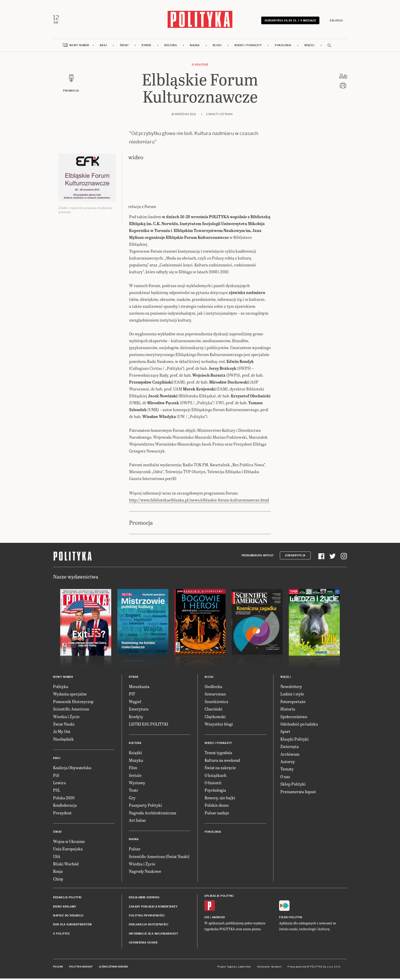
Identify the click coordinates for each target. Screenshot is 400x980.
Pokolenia (283, 47)
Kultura (171, 47)
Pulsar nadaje (217, 814)
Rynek (146, 47)
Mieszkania (139, 688)
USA (57, 858)
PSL (57, 792)
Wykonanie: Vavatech (269, 968)
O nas (285, 778)
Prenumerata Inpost (258, 557)
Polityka (61, 688)
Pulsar (135, 850)
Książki (135, 754)
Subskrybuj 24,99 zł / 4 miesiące (289, 21)
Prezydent (62, 814)
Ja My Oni (62, 733)
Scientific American (71, 710)
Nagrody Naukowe (145, 873)
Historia (288, 710)
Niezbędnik (63, 740)
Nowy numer (79, 47)
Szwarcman (215, 695)
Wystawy (137, 784)
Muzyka (136, 761)
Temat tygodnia (218, 754)
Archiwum (290, 755)
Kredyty (136, 718)
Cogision (232, 968)
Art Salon (137, 821)
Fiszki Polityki (291, 919)
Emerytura (139, 710)
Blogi (217, 47)
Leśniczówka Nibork (113, 968)
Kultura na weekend (222, 761)
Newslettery (291, 688)
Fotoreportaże (293, 703)
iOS (207, 919)
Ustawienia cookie (143, 944)
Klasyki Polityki (295, 740)
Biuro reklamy (65, 908)
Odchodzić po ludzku (299, 725)
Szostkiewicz (216, 703)
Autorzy (288, 763)
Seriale (135, 776)
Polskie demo (217, 807)
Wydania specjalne (70, 695)
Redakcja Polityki (67, 899)
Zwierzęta (290, 748)
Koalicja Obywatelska (72, 769)
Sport (285, 733)
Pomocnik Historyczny (73, 703)
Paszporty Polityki (145, 807)
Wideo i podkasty (248, 47)
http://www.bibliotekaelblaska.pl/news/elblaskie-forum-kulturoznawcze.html (199, 501)
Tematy (287, 770)
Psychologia (215, 792)
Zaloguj (335, 21)
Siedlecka (213, 688)
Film (133, 769)
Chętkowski (215, 718)
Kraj (103, 47)
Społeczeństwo (294, 718)
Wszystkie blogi (219, 725)
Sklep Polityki (293, 785)
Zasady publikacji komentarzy (153, 908)
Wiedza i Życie (66, 718)
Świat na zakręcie (220, 769)
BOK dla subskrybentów (73, 926)
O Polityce (200, 66)
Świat (124, 47)
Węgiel (135, 703)
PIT (132, 695)
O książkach (215, 776)
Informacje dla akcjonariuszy (153, 935)
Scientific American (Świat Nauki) (159, 858)
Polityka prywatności (147, 917)
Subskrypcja (295, 557)
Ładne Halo (245, 968)
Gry (132, 799)
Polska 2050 (64, 799)
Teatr (134, 792)
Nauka (195, 47)
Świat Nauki (64, 725)
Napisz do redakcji (68, 917)
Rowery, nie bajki (220, 799)
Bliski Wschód (66, 865)
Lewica (59, 784)
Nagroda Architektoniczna (153, 814)
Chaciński (214, 710)
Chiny (58, 880)
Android (218, 919)
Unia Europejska (68, 850)
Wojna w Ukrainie (69, 843)
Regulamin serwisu (144, 899)
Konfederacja (65, 807)
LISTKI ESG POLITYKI (148, 725)
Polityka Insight (81, 968)
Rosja (58, 873)
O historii (213, 784)
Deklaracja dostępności (148, 926)
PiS (56, 776)
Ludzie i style (292, 695)
